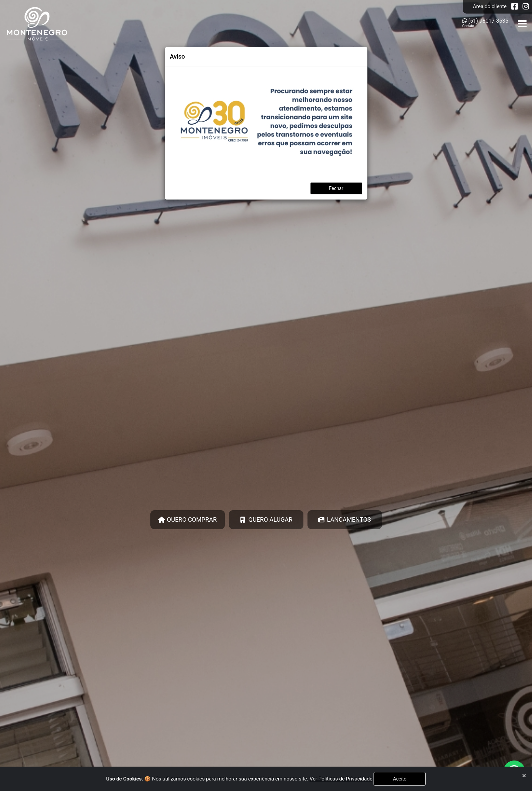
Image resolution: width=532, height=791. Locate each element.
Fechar (336, 188)
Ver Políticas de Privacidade (341, 779)
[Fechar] (524, 776)
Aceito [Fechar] (400, 779)
